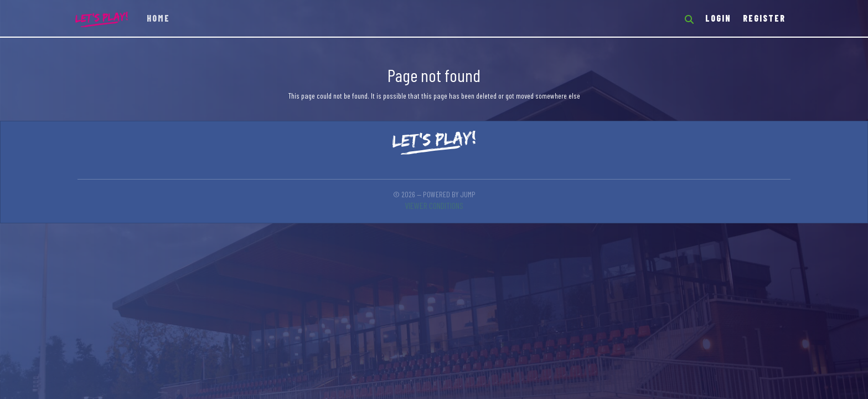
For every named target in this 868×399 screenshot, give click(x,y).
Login (718, 18)
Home (158, 18)
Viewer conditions (434, 205)
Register (764, 18)
